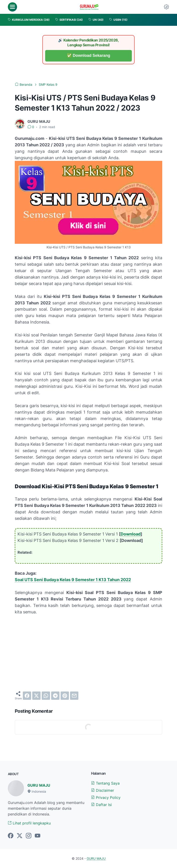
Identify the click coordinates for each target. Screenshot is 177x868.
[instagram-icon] (29, 836)
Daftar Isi (101, 805)
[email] (74, 696)
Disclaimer (103, 790)
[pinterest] (65, 696)
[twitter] (36, 696)
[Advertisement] (88, 653)
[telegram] (55, 696)
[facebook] (27, 696)
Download (131, 534)
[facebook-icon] (11, 836)
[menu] (12, 7)
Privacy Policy (106, 797)
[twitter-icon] (20, 836)
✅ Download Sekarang (89, 56)
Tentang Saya (105, 783)
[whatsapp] (46, 696)
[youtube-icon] (38, 836)
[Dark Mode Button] (166, 7)
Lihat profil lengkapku (29, 823)
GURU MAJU (39, 785)
